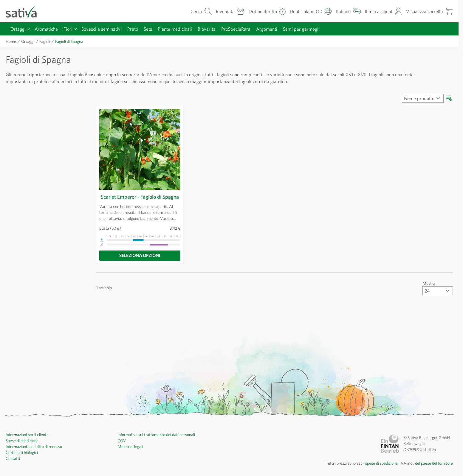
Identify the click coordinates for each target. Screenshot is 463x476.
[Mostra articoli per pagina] (438, 298)
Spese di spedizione (24, 448)
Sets (154, 29)
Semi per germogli (315, 29)
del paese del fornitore (432, 470)
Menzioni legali (131, 454)
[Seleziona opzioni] (140, 263)
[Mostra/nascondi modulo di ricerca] (193, 11)
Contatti (13, 466)
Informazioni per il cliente (29, 442)
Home (11, 41)
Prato (137, 29)
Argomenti (279, 29)
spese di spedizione (375, 470)
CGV (122, 448)
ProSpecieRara (246, 29)
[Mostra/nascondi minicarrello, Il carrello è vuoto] (429, 11)
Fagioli (45, 41)
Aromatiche (47, 29)
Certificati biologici (23, 460)
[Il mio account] (381, 11)
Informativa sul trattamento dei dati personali (158, 442)
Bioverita (215, 29)
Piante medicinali (182, 29)
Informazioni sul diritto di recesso (36, 454)
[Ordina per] (422, 98)
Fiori (69, 29)
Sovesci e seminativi (105, 29)
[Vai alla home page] (25, 11)
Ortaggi (18, 29)
